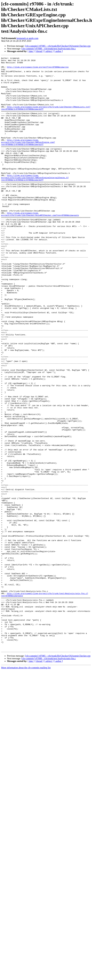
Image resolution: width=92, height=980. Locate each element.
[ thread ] (39, 51)
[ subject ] (49, 51)
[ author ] (58, 51)
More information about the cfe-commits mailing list (26, 786)
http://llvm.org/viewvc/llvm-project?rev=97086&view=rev (38, 69)
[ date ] (31, 51)
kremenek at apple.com (27, 38)
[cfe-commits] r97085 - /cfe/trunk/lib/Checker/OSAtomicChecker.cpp (58, 46)
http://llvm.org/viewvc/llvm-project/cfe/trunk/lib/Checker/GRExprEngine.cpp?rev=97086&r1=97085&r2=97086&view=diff (28, 159)
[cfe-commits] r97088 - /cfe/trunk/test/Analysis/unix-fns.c (49, 49)
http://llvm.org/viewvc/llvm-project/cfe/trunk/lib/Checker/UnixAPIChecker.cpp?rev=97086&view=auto (40, 246)
